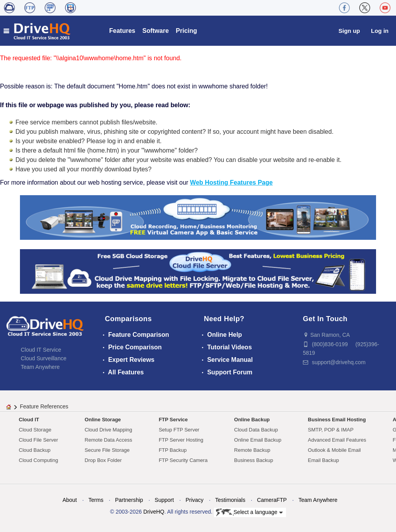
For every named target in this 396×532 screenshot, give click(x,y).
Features (122, 31)
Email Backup (323, 460)
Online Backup (252, 420)
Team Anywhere (40, 367)
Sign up (349, 31)
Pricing (186, 31)
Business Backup (254, 460)
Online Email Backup (258, 440)
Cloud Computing (38, 460)
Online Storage (103, 420)
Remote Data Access (108, 440)
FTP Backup (173, 450)
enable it (148, 141)
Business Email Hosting (337, 420)
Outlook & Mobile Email (334, 450)
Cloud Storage (35, 430)
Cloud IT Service (41, 350)
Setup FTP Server (179, 430)
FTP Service (173, 420)
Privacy (194, 500)
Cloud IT (29, 420)
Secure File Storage (107, 450)
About (70, 500)
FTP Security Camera (183, 460)
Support (164, 500)
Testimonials (230, 500)
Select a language (249, 512)
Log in (380, 31)
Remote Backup (252, 450)
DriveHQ (154, 512)
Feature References (44, 406)
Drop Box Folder (103, 460)
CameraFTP (272, 500)
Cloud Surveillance (44, 358)
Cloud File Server (38, 440)
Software (156, 31)
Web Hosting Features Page (231, 182)
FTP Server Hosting (181, 440)
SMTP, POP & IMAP (331, 430)
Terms (96, 500)
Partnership (129, 500)
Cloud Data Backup (256, 430)
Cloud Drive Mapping (108, 430)
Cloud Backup (35, 450)
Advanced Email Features (337, 440)
